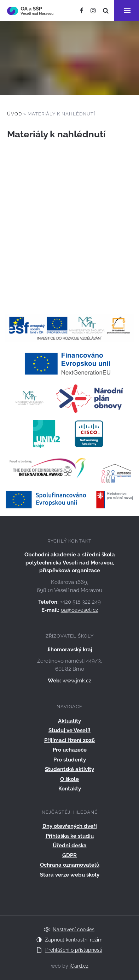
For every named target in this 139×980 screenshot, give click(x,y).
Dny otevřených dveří (70, 826)
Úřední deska (70, 845)
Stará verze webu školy (70, 875)
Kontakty (70, 789)
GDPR (69, 855)
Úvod (15, 114)
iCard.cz (79, 966)
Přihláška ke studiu (70, 836)
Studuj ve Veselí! (69, 730)
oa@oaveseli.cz (79, 610)
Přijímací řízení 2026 (69, 740)
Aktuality (69, 721)
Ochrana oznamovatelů (70, 865)
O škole (69, 779)
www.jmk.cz (77, 681)
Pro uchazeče (70, 750)
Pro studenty (70, 760)
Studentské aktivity (69, 769)
